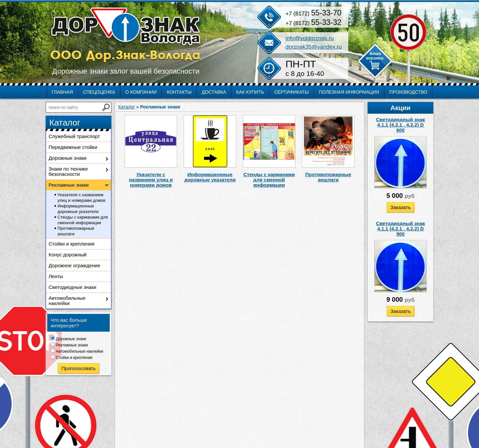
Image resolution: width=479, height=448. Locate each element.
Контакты (179, 92)
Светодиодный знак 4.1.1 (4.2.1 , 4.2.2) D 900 (401, 229)
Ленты (56, 276)
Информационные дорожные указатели (78, 209)
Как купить (250, 92)
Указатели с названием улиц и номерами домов (81, 198)
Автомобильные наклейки (67, 301)
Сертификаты (292, 92)
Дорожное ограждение (74, 265)
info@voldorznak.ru (310, 38)
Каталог (127, 107)
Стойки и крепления (71, 244)
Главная (62, 92)
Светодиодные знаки (72, 287)
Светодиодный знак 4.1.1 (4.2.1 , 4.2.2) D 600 (401, 125)
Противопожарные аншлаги (76, 231)
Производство (408, 92)
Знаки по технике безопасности (68, 171)
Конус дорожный (68, 255)
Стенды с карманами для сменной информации (83, 220)
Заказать (400, 207)
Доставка (214, 92)
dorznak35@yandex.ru (314, 47)
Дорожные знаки (68, 158)
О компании (141, 92)
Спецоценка (99, 92)
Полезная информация (349, 92)
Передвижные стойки (73, 147)
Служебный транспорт (74, 136)
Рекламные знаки (69, 185)
